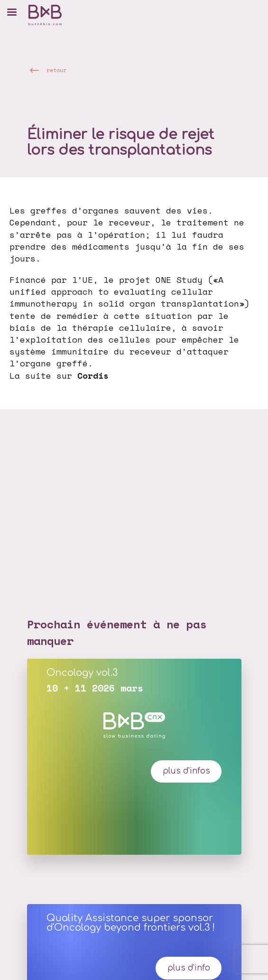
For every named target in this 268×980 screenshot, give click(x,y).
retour (56, 70)
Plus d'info (189, 968)
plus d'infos (186, 771)
